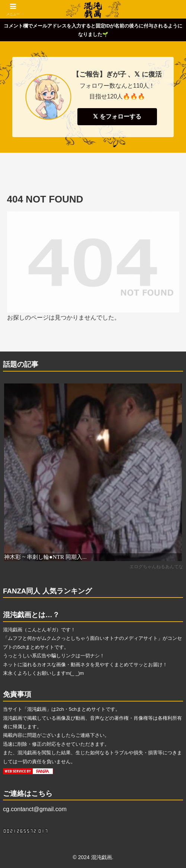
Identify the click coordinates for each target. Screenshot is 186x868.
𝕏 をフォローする (117, 116)
